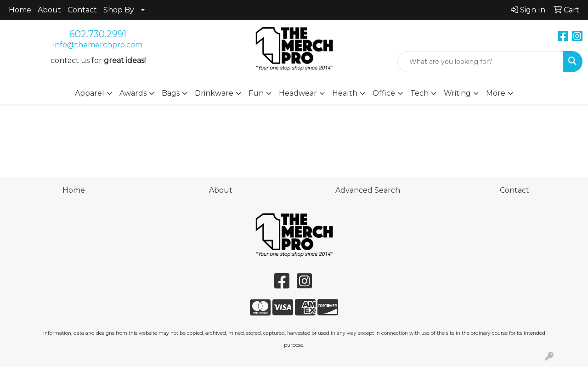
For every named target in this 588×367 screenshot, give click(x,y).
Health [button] (345, 93)
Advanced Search (368, 190)
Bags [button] (171, 93)
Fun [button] (256, 93)
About (49, 10)
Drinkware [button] (214, 93)
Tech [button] (419, 93)
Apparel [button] (90, 93)
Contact (82, 10)
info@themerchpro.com (98, 45)
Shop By (119, 10)
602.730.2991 (98, 34)
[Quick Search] (480, 62)
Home (20, 10)
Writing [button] (457, 93)
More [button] (496, 93)
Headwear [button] (298, 93)
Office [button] (384, 93)
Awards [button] (133, 93)
